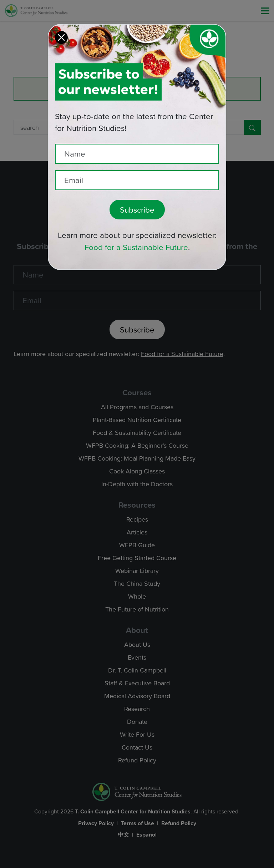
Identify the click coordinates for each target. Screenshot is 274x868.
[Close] (61, 29)
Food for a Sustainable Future (136, 238)
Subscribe (137, 201)
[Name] (137, 145)
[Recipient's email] (137, 171)
